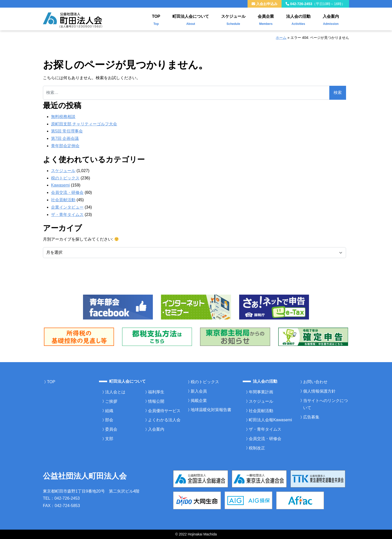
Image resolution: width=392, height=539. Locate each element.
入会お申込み (265, 4)
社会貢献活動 (63, 200)
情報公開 (156, 401)
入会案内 (331, 19)
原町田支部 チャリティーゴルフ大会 (84, 124)
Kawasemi (60, 185)
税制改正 (257, 448)
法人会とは (115, 392)
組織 (109, 411)
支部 (109, 439)
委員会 (111, 429)
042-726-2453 (315, 4)
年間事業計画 (261, 392)
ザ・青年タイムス (67, 215)
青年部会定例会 (65, 146)
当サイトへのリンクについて (325, 404)
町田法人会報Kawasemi (270, 420)
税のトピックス (65, 178)
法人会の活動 (298, 19)
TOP (156, 19)
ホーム (281, 38)
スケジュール (233, 19)
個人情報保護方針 (319, 391)
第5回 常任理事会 (67, 131)
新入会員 (199, 391)
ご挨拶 (111, 401)
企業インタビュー (67, 207)
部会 (109, 420)
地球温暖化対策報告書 (211, 410)
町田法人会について (191, 19)
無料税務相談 (63, 117)
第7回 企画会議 (65, 138)
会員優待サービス (164, 411)
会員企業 (266, 19)
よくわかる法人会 (164, 420)
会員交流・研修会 (67, 192)
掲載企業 (199, 401)
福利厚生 (156, 392)
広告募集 (311, 417)
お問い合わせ (315, 382)
